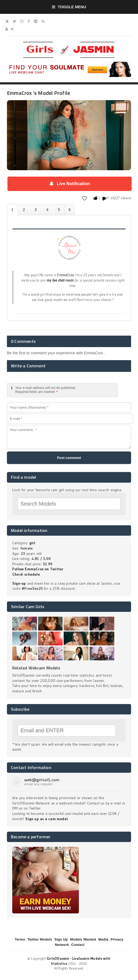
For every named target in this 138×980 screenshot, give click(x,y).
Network (62, 945)
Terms (20, 939)
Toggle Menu (69, 7)
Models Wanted (83, 939)
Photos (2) (24, 210)
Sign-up (19, 583)
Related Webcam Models (36, 668)
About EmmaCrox (12, 210)
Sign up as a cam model (46, 819)
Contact (78, 945)
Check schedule (26, 574)
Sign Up (61, 939)
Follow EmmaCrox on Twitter (38, 569)
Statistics (47, 210)
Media (103, 939)
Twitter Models (40, 939)
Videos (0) (36, 210)
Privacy (117, 939)
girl (32, 543)
